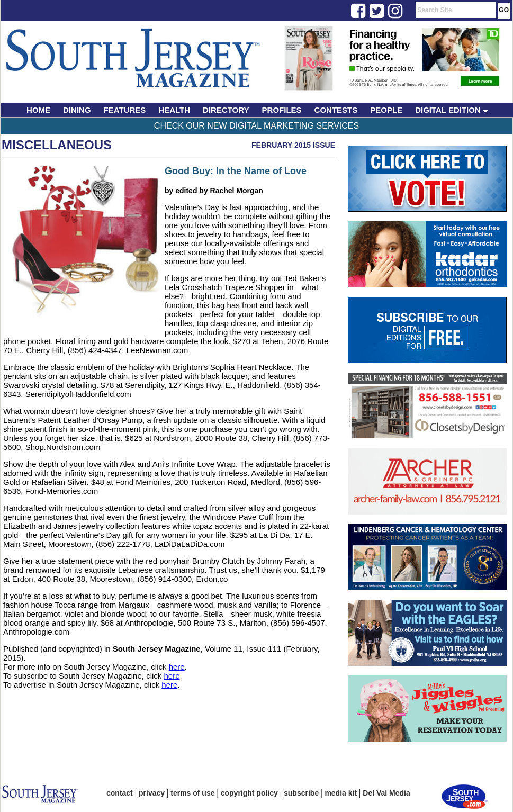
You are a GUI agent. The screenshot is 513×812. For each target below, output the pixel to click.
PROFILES (282, 110)
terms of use (192, 793)
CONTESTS (336, 110)
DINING (77, 110)
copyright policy (249, 793)
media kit (341, 793)
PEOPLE (386, 110)
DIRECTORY (226, 110)
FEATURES (125, 110)
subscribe (301, 793)
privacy (152, 793)
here (177, 667)
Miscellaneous (57, 145)
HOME (38, 110)
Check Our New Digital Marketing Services (256, 126)
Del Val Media (386, 793)
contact (120, 793)
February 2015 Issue (293, 145)
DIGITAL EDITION (451, 110)
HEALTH (174, 110)
